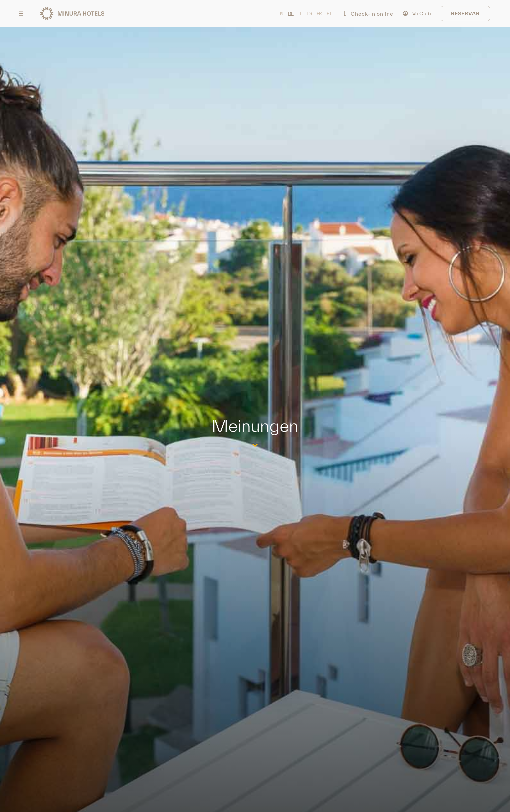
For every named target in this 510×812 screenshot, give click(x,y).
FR (319, 14)
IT (300, 14)
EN (280, 14)
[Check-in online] (345, 14)
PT (329, 14)
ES (309, 14)
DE (291, 14)
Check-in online (372, 14)
